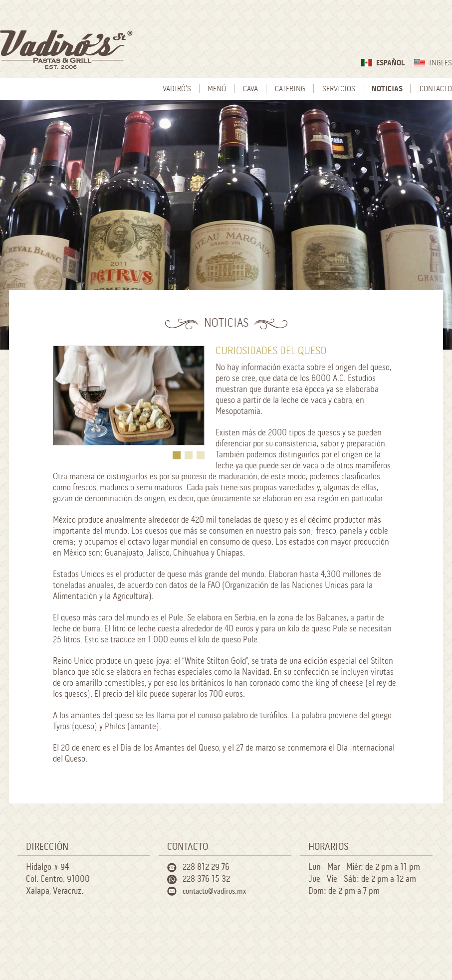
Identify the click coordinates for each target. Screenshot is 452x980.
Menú (217, 89)
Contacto (436, 89)
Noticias (387, 89)
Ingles (441, 63)
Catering (290, 89)
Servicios (339, 89)
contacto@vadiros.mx (214, 891)
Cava (250, 89)
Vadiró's (177, 89)
